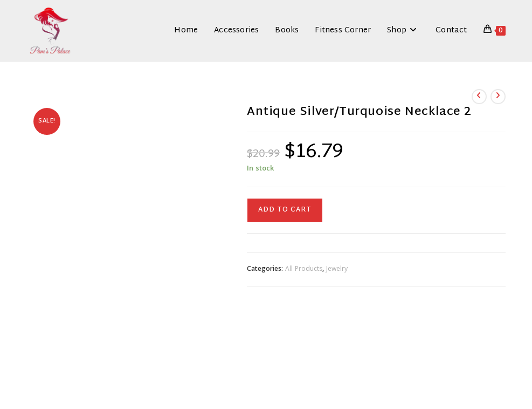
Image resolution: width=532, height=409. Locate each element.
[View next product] (498, 97)
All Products (304, 270)
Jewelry (337, 270)
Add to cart (285, 210)
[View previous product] (479, 97)
